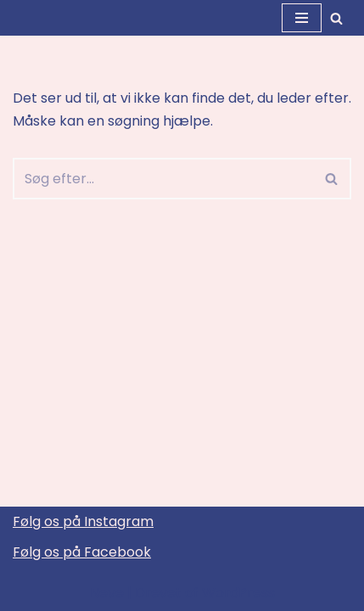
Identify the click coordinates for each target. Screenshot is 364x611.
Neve (107, 593)
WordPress (238, 593)
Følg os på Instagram (83, 521)
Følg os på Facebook (82, 552)
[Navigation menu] (302, 18)
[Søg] (336, 18)
